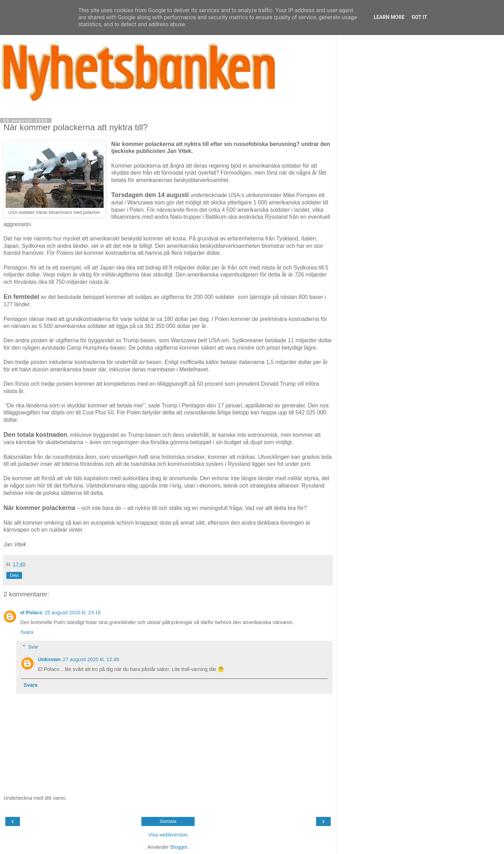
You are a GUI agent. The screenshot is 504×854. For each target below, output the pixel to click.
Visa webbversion (168, 835)
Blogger (179, 847)
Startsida (168, 821)
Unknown (49, 659)
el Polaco (31, 612)
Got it (419, 17)
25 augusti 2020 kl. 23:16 (73, 612)
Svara (27, 632)
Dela (14, 575)
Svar (33, 647)
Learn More (389, 17)
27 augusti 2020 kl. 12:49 (91, 659)
